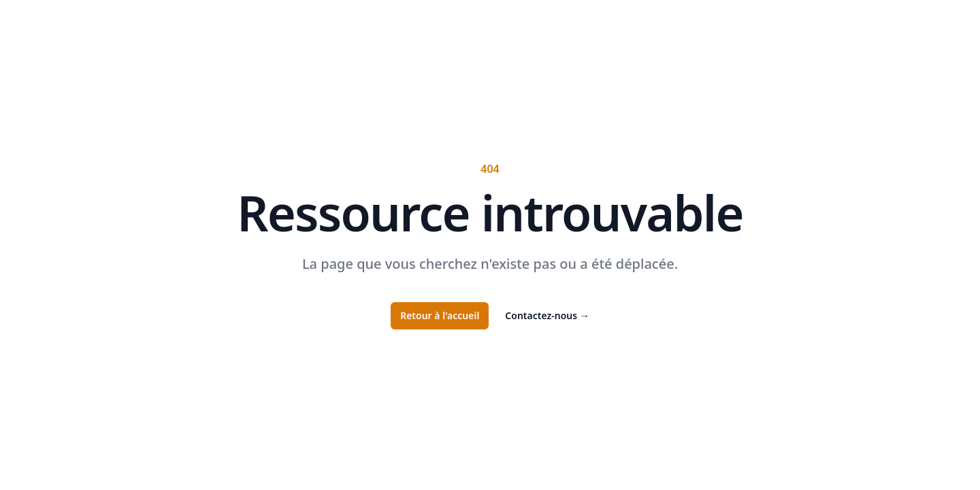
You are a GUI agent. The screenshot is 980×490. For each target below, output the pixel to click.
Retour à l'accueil (440, 315)
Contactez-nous (547, 315)
